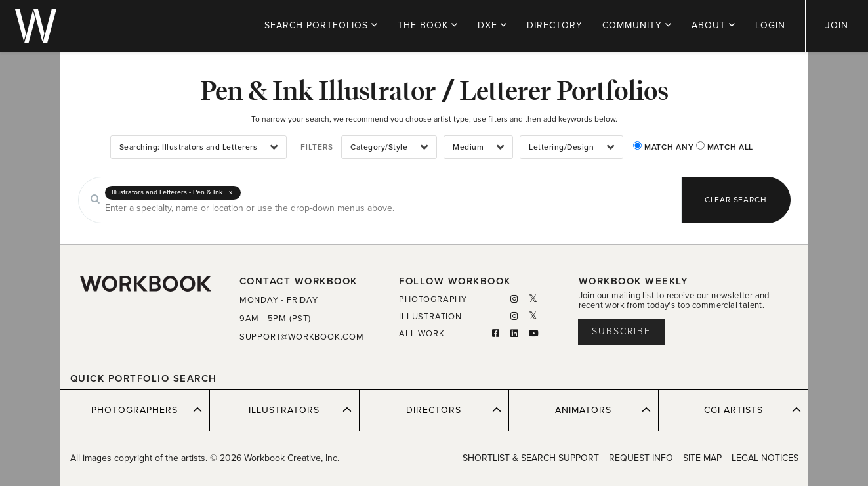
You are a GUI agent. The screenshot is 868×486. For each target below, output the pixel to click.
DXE (492, 25)
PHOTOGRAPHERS (147, 410)
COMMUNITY (637, 25)
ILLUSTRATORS (300, 410)
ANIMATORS (603, 410)
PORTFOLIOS (321, 25)
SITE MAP (702, 458)
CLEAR (736, 200)
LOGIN (770, 25)
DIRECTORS (454, 410)
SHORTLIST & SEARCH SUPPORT (531, 458)
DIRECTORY (555, 25)
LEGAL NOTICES (765, 458)
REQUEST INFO (641, 458)
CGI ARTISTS (753, 410)
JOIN (837, 25)
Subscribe (621, 331)
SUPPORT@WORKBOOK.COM (302, 337)
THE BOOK (428, 25)
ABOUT (713, 25)
